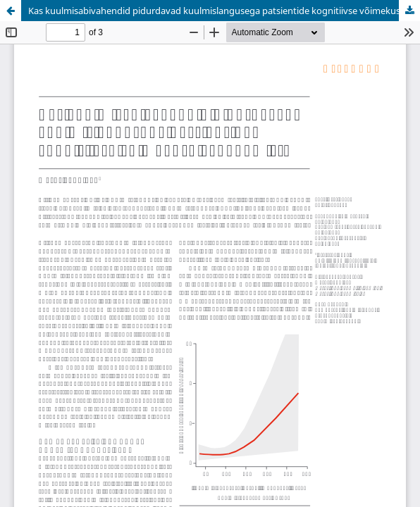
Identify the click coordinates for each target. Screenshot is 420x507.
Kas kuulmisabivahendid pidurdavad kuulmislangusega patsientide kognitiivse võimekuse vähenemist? (224, 11)
